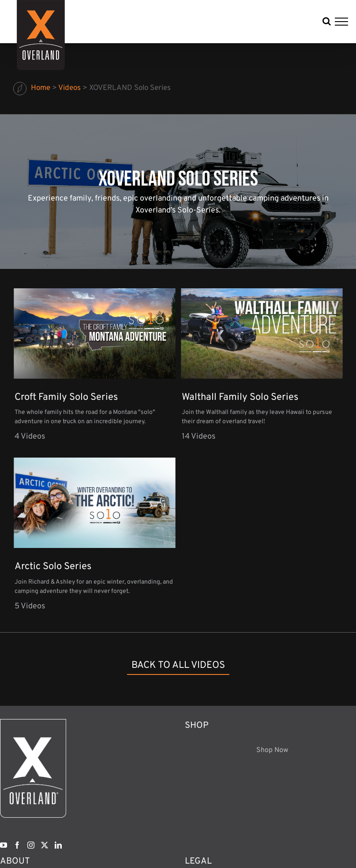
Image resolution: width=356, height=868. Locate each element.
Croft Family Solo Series (66, 397)
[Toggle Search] (327, 21)
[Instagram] (31, 845)
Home (41, 88)
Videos (69, 88)
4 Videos (30, 437)
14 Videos (199, 437)
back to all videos (178, 665)
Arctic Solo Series (53, 567)
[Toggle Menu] (341, 22)
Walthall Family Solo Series (240, 397)
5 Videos (30, 606)
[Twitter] (45, 845)
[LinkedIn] (58, 845)
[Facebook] (17, 845)
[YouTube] (4, 845)
